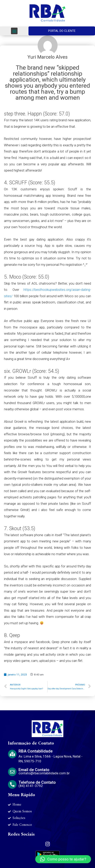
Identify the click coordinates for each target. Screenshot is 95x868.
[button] (14, 31)
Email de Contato (34, 770)
